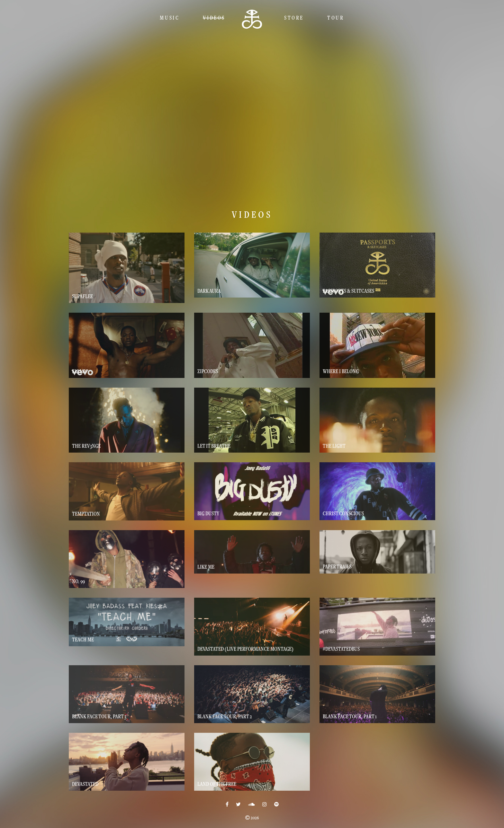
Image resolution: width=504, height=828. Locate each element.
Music (170, 18)
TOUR (336, 18)
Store (294, 18)
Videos (214, 18)
